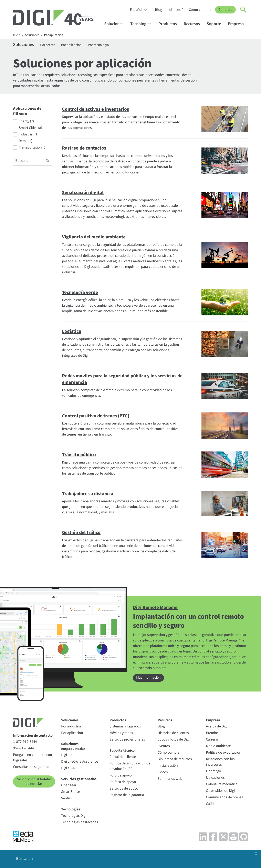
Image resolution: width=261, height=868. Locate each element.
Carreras (212, 740)
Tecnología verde (81, 293)
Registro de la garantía (127, 796)
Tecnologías (143, 24)
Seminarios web (170, 779)
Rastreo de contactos (86, 149)
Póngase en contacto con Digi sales (33, 758)
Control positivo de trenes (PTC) (98, 417)
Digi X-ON (68, 769)
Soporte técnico (122, 751)
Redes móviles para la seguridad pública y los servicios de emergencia (112, 380)
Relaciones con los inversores (220, 763)
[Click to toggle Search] (243, 10)
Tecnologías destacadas (80, 823)
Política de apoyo (123, 783)
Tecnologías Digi (74, 816)
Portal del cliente (123, 757)
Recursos (194, 24)
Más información (149, 679)
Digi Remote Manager (157, 608)
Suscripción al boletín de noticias (34, 782)
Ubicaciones (215, 778)
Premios (212, 734)
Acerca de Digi (217, 727)
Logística (72, 332)
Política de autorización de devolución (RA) (130, 767)
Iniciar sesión (175, 10)
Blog (159, 10)
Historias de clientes (173, 734)
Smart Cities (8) (30, 129)
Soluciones (116, 24)
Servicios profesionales (127, 740)
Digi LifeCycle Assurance (80, 762)
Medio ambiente (218, 747)
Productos (170, 24)
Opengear (69, 786)
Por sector (50, 45)
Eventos (164, 747)
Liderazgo (213, 772)
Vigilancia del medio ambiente (96, 238)
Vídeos (163, 773)
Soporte (216, 24)
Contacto (225, 10)
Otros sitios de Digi (220, 791)
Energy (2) (26, 122)
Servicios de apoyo (124, 789)
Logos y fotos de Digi (174, 740)
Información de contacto (33, 736)
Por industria (71, 727)
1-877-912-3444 (25, 742)
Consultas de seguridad (31, 768)
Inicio (17, 35)
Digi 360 (67, 756)
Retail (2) (25, 142)
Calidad (212, 805)
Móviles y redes (121, 734)
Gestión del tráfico (83, 533)
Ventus (66, 799)
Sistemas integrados (125, 727)
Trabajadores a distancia (89, 494)
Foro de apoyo (121, 776)
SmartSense (71, 793)
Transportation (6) (33, 148)
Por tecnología (105, 45)
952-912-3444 (23, 749)
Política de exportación (224, 753)
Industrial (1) (29, 135)
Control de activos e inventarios (98, 110)
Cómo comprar (200, 10)
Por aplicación (55, 35)
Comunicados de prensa (225, 798)
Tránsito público (80, 455)
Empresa (238, 24)
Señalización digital (84, 193)
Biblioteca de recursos (175, 760)
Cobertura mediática (222, 785)
